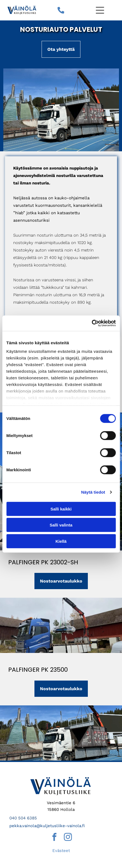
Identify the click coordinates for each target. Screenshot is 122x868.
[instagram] (68, 838)
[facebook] (54, 838)
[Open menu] (100, 10)
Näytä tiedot (93, 492)
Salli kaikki (61, 509)
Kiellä (61, 541)
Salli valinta (61, 525)
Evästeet (61, 851)
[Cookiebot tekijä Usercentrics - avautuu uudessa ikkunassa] (92, 323)
